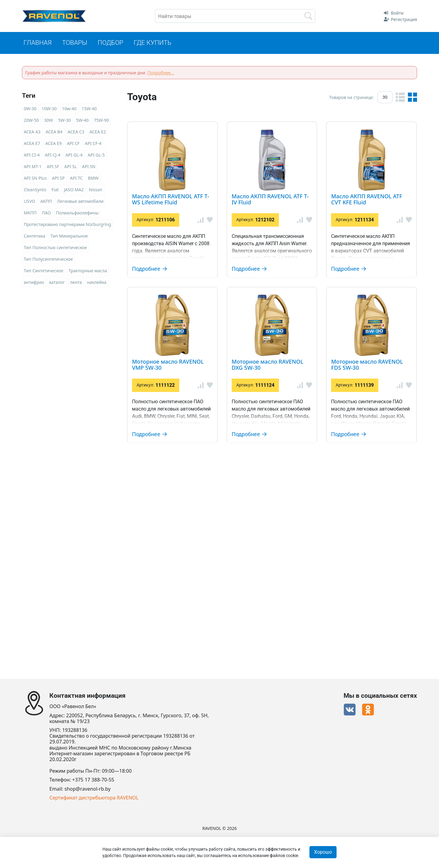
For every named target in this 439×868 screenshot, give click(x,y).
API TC (76, 178)
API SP (58, 178)
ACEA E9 (54, 144)
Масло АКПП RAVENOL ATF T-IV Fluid (272, 208)
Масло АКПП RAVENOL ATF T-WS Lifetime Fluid (292, 127)
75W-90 (102, 120)
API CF (73, 144)
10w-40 (69, 109)
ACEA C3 (76, 132)
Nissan (95, 190)
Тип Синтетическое (44, 271)
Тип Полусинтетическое (48, 259)
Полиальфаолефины (77, 213)
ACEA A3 (32, 132)
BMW (93, 178)
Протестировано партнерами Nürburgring (67, 225)
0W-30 (30, 109)
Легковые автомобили (80, 201)
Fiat (55, 190)
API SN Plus (35, 178)
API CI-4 (32, 155)
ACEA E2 (98, 132)
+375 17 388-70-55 (93, 780)
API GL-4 (74, 155)
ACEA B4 (54, 132)
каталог (57, 282)
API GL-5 (96, 155)
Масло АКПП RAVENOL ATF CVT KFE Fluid (281, 298)
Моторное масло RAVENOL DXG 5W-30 (277, 476)
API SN (89, 167)
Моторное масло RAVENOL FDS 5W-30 (276, 579)
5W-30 (65, 120)
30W (49, 120)
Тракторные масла (88, 271)
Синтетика (34, 236)
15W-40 (89, 109)
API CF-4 (93, 144)
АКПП (46, 201)
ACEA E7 (32, 144)
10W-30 (49, 109)
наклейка (97, 282)
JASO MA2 (74, 190)
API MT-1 (33, 167)
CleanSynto (35, 190)
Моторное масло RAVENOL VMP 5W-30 (277, 386)
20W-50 (31, 120)
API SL (71, 167)
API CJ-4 (53, 155)
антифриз (34, 282)
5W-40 (82, 120)
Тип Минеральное (69, 236)
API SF (53, 167)
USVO (29, 201)
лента (76, 282)
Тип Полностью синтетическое (55, 248)
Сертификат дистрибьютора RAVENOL (94, 798)
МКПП (30, 213)
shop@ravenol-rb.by (88, 789)
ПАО (46, 213)
